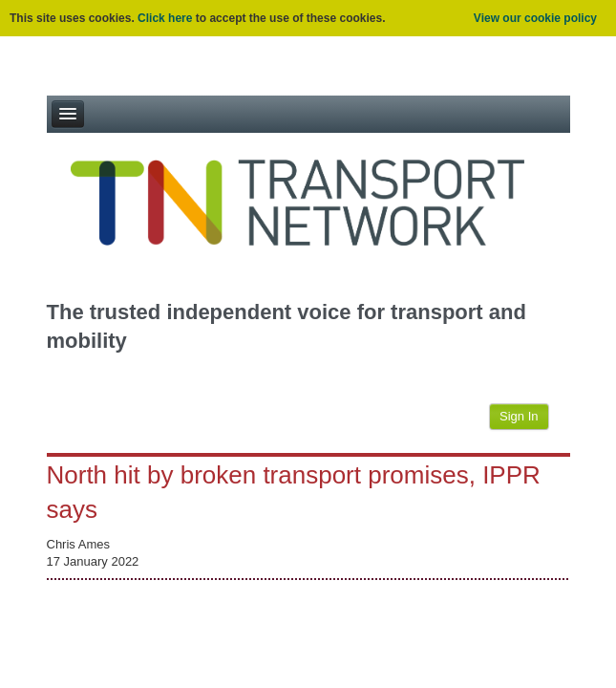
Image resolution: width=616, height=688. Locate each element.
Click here (165, 18)
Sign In (519, 416)
